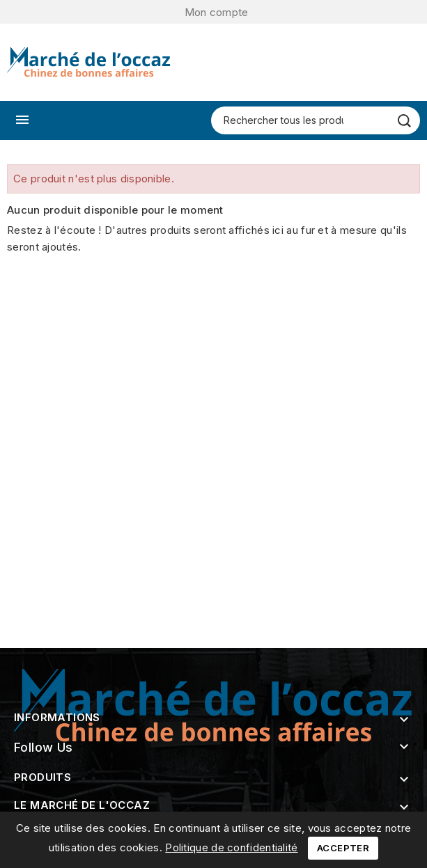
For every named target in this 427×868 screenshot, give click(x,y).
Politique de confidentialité (231, 847)
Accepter (343, 848)
